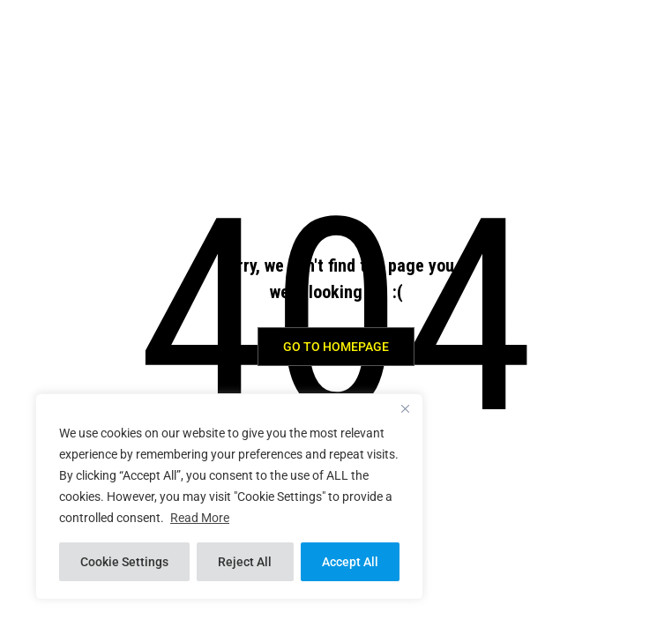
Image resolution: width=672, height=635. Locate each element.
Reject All (245, 562)
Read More (200, 518)
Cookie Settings (124, 562)
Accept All (350, 562)
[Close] (405, 408)
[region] (229, 497)
